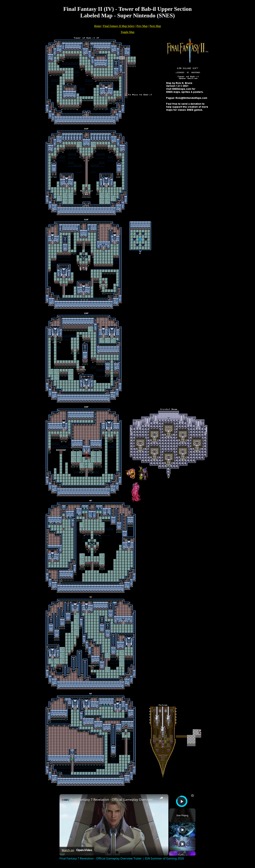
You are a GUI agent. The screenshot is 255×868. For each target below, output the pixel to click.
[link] (65, 800)
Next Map (155, 26)
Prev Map (142, 26)
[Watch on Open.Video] (77, 850)
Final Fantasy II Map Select (119, 26)
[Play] (182, 830)
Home (97, 26)
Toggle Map (127, 32)
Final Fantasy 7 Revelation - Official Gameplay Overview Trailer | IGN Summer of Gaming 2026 (113, 800)
